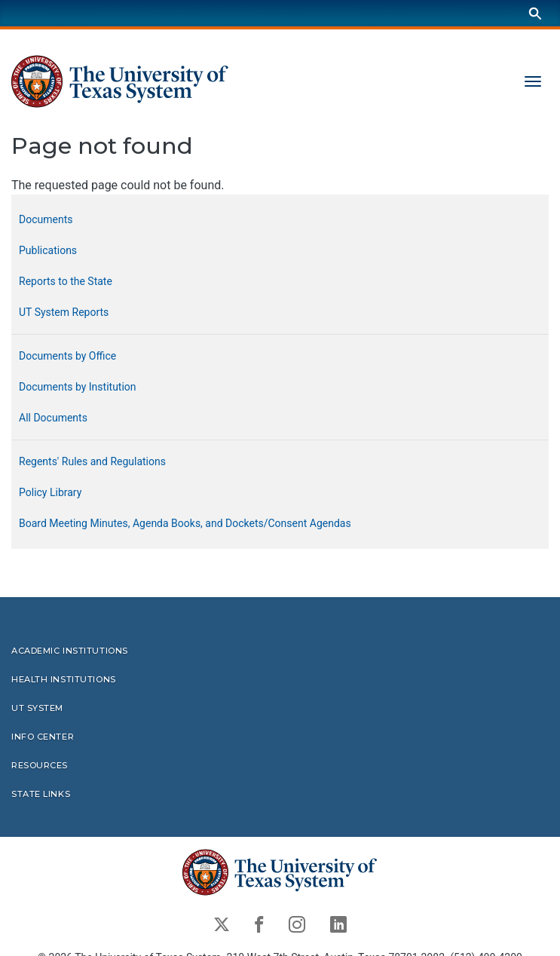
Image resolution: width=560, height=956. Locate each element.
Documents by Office (67, 356)
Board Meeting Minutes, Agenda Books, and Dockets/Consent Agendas (185, 523)
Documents (46, 219)
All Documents (53, 418)
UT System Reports (64, 312)
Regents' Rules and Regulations (92, 461)
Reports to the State (66, 281)
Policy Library (50, 492)
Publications (48, 250)
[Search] (535, 13)
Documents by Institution (78, 387)
